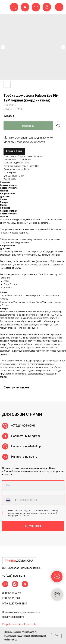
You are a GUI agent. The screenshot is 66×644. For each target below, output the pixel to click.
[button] (14, 7)
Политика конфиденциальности (21, 612)
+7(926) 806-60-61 (23, 439)
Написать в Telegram (26, 450)
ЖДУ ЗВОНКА (33, 526)
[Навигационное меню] (59, 7)
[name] (33, 486)
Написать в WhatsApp (26, 460)
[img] (19, 561)
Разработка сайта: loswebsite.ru (21, 624)
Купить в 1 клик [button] (14, 151)
